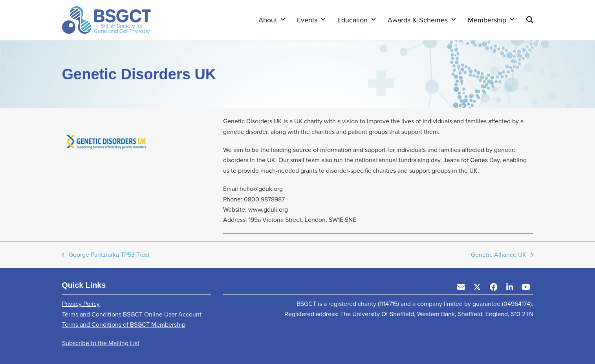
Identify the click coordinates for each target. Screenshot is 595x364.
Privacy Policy (81, 304)
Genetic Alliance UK (502, 255)
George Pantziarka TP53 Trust (106, 255)
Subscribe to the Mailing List (101, 343)
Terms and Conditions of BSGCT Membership (124, 325)
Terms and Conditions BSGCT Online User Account (132, 314)
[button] (530, 20)
